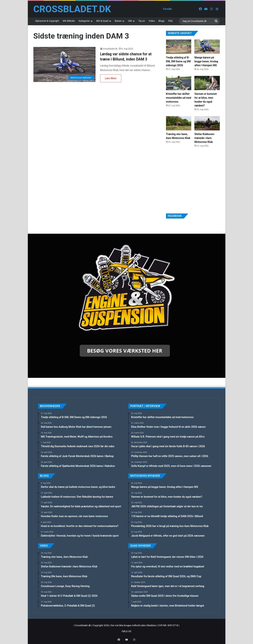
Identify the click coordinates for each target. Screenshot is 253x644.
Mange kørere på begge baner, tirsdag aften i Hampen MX (206, 61)
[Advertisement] (194, 180)
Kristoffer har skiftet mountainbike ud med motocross (179, 98)
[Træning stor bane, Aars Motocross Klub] (179, 123)
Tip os (142, 21)
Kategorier (84, 21)
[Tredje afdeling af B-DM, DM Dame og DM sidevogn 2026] (179, 47)
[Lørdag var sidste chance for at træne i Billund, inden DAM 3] (64, 64)
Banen (118, 21)
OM (130, 21)
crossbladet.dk (110, 49)
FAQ (170, 21)
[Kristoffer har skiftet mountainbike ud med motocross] (179, 83)
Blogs (161, 21)
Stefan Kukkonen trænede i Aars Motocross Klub (204, 138)
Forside (167, 9)
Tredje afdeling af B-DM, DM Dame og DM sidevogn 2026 (178, 61)
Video (152, 21)
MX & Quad (102, 21)
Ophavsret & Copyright (47, 21)
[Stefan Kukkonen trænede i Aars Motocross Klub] (207, 123)
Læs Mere (111, 78)
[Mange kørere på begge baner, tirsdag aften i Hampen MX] (207, 47)
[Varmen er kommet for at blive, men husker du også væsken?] (207, 83)
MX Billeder (69, 21)
